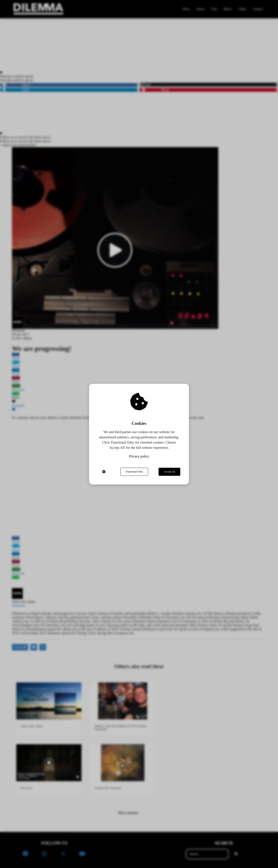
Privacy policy (139, 456)
